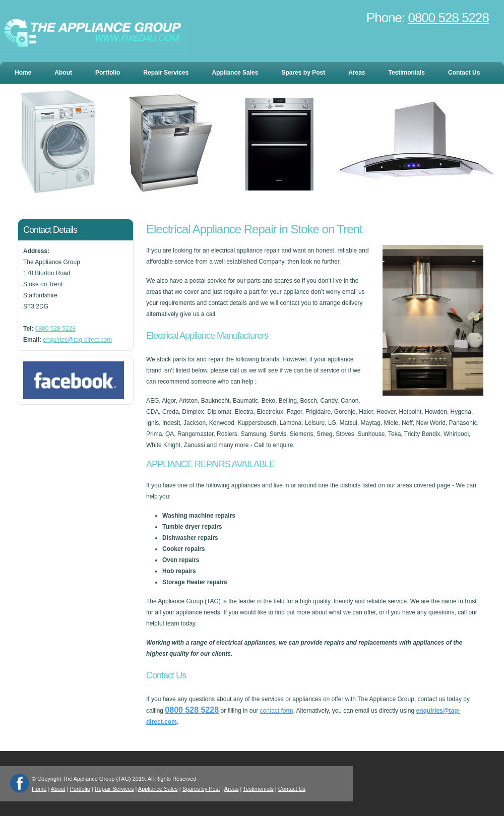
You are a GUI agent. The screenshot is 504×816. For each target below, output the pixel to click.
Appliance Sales (235, 73)
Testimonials (407, 73)
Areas (357, 73)
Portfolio (108, 73)
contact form (277, 711)
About (63, 73)
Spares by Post (303, 73)
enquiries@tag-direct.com (77, 340)
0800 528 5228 (448, 18)
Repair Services (166, 73)
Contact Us (464, 73)
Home (23, 73)
